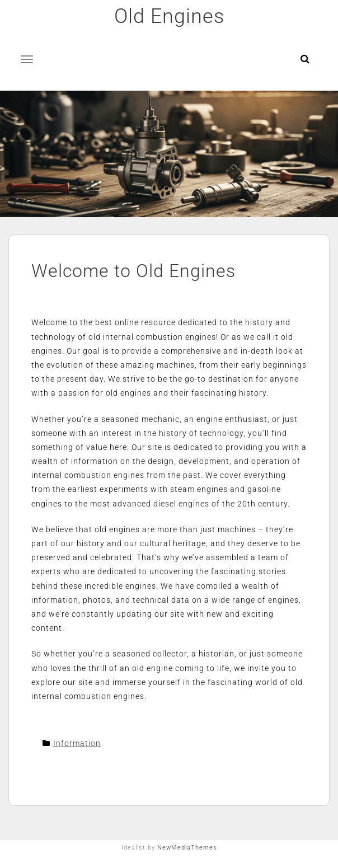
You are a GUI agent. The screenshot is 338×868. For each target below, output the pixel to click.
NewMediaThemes (187, 848)
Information (77, 743)
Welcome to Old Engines (133, 271)
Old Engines (169, 16)
